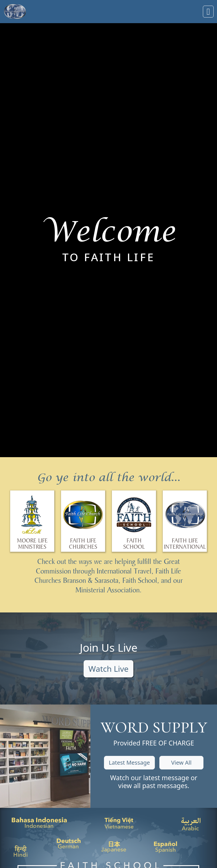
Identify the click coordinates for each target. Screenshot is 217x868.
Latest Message (129, 763)
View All (181, 763)
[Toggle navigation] (208, 12)
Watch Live (108, 669)
